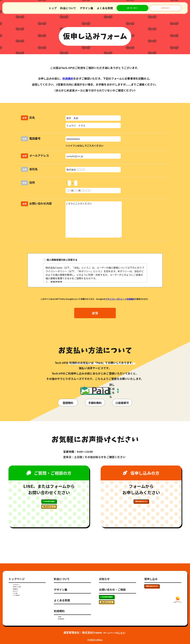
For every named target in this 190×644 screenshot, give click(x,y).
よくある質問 (105, 8)
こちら (121, 633)
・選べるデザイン (22, 599)
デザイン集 (87, 8)
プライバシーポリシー (115, 299)
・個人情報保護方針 (68, 618)
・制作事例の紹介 (22, 592)
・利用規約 (63, 611)
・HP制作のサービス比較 (26, 586)
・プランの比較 (20, 605)
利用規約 (68, 78)
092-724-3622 (128, 84)
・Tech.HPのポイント (24, 579)
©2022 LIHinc (95, 640)
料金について (68, 8)
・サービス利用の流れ (24, 612)
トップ (53, 8)
